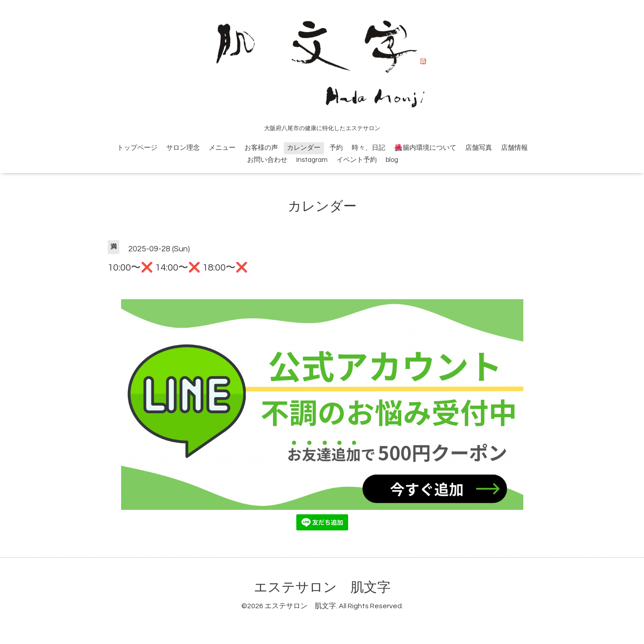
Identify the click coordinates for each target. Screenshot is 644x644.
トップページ (137, 148)
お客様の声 (261, 148)
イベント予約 (357, 160)
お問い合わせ (267, 160)
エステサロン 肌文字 (322, 587)
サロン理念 (183, 148)
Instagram (312, 160)
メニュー (222, 148)
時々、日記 (368, 148)
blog (392, 160)
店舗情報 (514, 148)
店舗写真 (479, 148)
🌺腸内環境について (425, 148)
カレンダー (304, 148)
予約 (336, 148)
